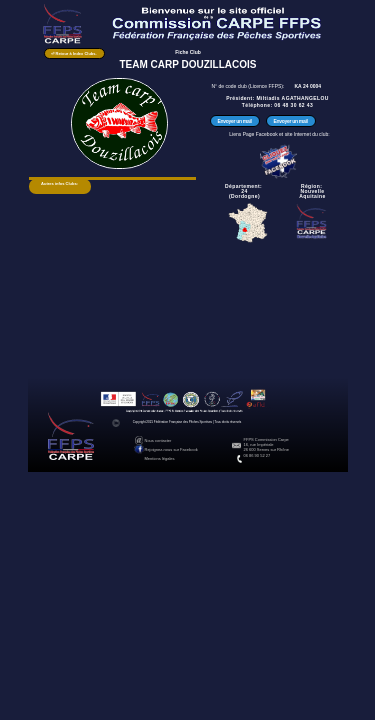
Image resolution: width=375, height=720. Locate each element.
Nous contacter (158, 440)
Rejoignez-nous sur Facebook (171, 449)
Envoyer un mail (234, 121)
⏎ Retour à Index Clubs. (73, 53)
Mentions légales (160, 458)
